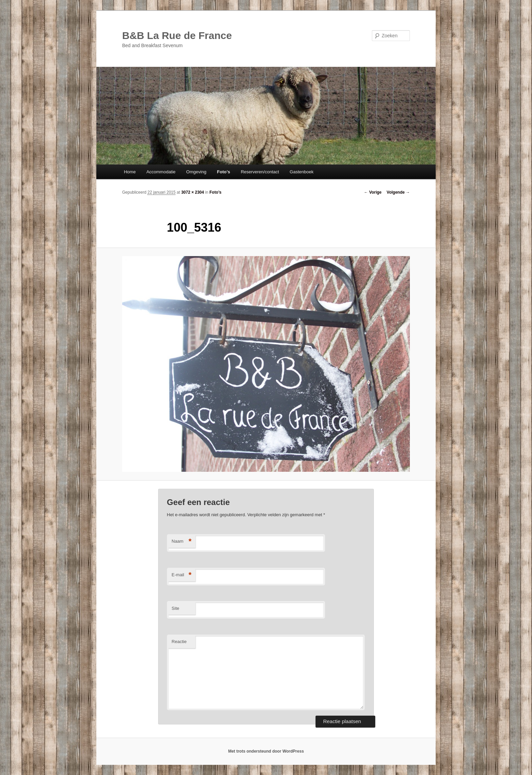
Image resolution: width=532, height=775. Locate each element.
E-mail (182, 575)
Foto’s (224, 172)
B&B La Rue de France (177, 35)
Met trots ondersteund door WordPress (266, 751)
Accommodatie (161, 172)
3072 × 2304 (193, 192)
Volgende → (398, 192)
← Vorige (373, 192)
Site (175, 608)
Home (130, 172)
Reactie (179, 642)
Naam (182, 541)
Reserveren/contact (260, 172)
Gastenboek (302, 172)
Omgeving (196, 172)
